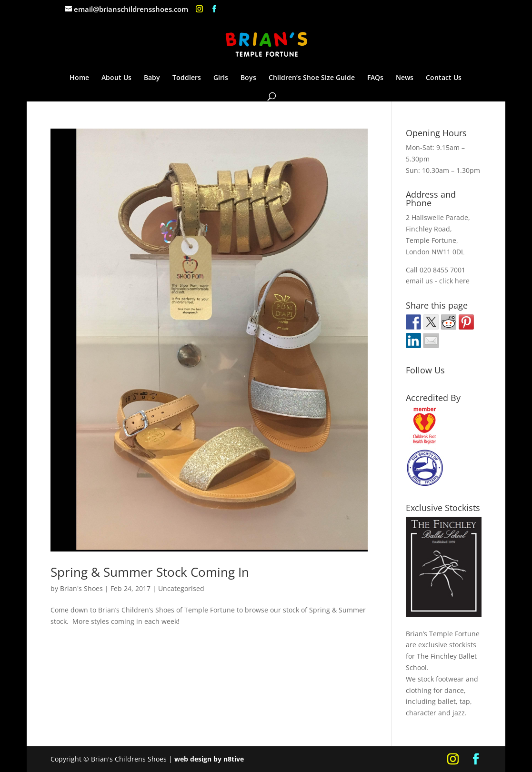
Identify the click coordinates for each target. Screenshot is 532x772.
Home (79, 78)
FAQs (375, 78)
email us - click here (438, 281)
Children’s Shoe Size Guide (312, 78)
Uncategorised (181, 588)
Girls (221, 78)
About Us (116, 78)
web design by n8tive (209, 759)
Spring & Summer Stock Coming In (150, 572)
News (405, 78)
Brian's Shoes (81, 588)
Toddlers (187, 78)
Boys (248, 78)
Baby (152, 78)
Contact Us (444, 78)
